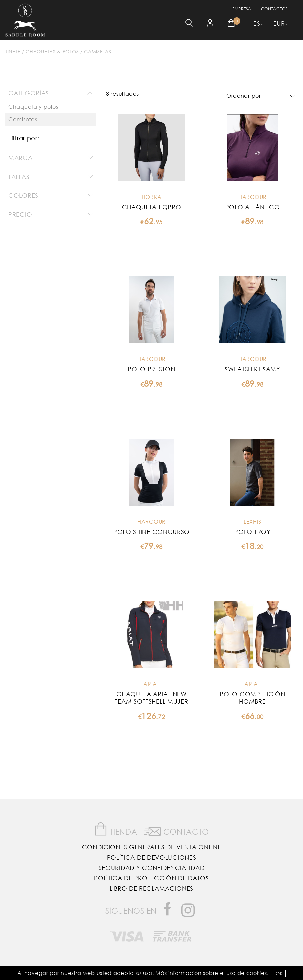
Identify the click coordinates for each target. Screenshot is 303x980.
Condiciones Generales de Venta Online (152, 847)
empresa (242, 9)
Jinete (13, 51)
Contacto (176, 830)
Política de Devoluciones (152, 857)
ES (257, 23)
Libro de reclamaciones (151, 888)
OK (279, 974)
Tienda (116, 829)
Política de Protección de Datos (151, 878)
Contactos (274, 9)
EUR (279, 23)
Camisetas (97, 51)
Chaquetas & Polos (52, 51)
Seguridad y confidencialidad (152, 868)
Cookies (257, 973)
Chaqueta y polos (33, 106)
